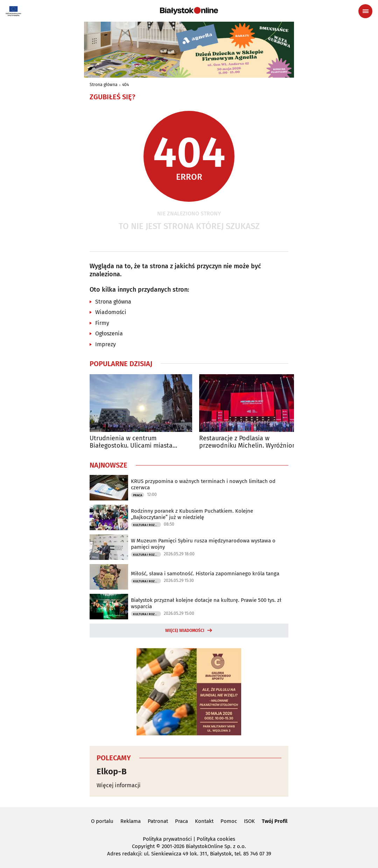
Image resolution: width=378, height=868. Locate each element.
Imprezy (106, 344)
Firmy (102, 323)
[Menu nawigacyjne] (365, 11)
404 (125, 85)
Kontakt (204, 821)
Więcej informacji (119, 785)
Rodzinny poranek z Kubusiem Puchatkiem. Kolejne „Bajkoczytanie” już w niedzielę (192, 514)
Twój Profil (275, 821)
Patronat (158, 821)
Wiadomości (111, 312)
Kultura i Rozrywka (147, 525)
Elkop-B (112, 771)
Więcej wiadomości (185, 631)
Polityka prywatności (167, 839)
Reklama (131, 821)
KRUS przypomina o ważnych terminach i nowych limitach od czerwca (203, 484)
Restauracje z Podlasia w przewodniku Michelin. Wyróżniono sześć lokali (250, 442)
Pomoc (229, 821)
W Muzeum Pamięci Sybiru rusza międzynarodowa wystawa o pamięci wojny (203, 544)
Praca (138, 495)
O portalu (102, 821)
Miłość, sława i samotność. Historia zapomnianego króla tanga (205, 574)
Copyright (143, 846)
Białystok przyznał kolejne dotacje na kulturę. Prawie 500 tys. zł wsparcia (206, 603)
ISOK (249, 821)
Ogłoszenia (109, 333)
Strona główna (104, 85)
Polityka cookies (216, 839)
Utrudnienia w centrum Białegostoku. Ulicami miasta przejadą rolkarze (131, 442)
